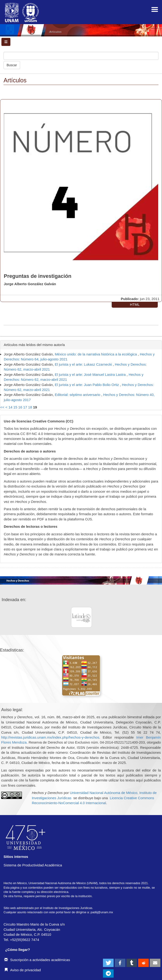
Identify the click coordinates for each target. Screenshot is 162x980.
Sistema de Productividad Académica (33, 865)
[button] (108, 963)
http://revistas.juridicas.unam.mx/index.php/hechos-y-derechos (50, 737)
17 (25, 407)
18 (30, 407)
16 (20, 407)
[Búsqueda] (81, 56)
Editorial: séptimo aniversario (78, 395)
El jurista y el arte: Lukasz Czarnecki (84, 364)
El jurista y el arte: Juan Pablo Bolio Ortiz (87, 385)
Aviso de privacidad (23, 970)
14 (11, 407)
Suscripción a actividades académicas (37, 960)
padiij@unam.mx (102, 912)
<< (2, 407)
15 (15, 407)
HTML (135, 304)
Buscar (12, 65)
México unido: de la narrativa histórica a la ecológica (96, 354)
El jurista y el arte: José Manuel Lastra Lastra (91, 375)
